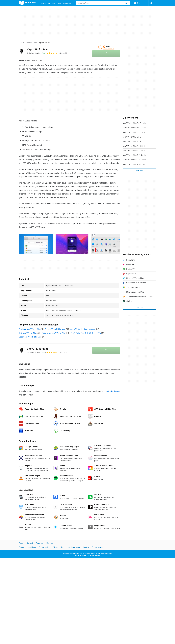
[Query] (103, 3)
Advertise (40, 543)
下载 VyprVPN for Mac (28, 333)
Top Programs (65, 3)
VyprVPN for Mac (38, 49)
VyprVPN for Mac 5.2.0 (132, 137)
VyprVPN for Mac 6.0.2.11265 (135, 128)
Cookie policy (44, 547)
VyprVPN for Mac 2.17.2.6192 (135, 151)
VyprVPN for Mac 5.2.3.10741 (135, 132)
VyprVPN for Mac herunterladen (83, 329)
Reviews (52, 3)
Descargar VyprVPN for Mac (30, 337)
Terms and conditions (27, 547)
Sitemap (50, 543)
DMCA (86, 547)
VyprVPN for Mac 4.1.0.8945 (134, 146)
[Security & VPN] (32, 43)
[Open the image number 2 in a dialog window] (108, 244)
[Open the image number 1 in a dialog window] (72, 244)
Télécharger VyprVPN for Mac (54, 333)
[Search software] (126, 3)
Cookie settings (98, 547)
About (21, 543)
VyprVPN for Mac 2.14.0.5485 (135, 164)
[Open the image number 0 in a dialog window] (36, 244)
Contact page (114, 391)
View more (140, 171)
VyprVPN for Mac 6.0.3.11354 (135, 123)
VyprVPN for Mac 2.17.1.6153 (135, 155)
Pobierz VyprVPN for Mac (55, 329)
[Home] (20, 43)
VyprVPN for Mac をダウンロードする (86, 333)
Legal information (73, 547)
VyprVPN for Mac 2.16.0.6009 (135, 160)
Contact (30, 543)
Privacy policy (58, 547)
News (43, 3)
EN (152, 3)
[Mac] (24, 43)
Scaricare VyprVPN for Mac (30, 329)
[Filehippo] (27, 3)
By (34, 53)
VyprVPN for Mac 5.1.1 (132, 141)
